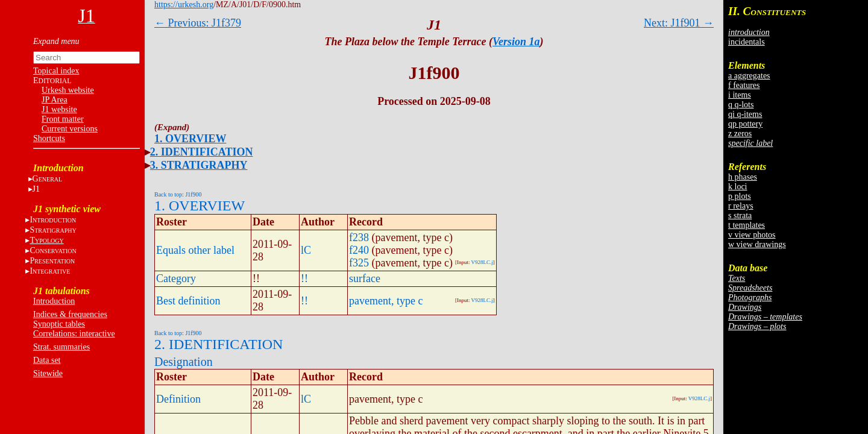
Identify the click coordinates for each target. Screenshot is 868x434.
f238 (359, 237)
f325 (359, 263)
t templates (747, 225)
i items (740, 95)
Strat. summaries (61, 347)
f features (744, 85)
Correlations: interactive (74, 334)
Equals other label (195, 250)
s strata (740, 215)
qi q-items (745, 114)
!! (304, 278)
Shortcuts (49, 138)
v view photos (752, 235)
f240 (359, 250)
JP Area (55, 100)
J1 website (59, 109)
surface (365, 278)
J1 (36, 189)
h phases (743, 177)
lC (306, 250)
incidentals (747, 42)
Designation (184, 362)
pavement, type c (386, 301)
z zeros (740, 134)
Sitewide (48, 373)
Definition (178, 399)
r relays (741, 206)
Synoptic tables (59, 324)
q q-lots (741, 105)
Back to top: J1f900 (178, 194)
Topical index (56, 71)
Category (176, 278)
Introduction (54, 301)
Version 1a (516, 42)
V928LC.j (482, 262)
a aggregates (749, 76)
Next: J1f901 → (679, 23)
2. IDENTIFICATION (202, 152)
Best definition (188, 301)
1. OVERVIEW (190, 139)
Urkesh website (68, 90)
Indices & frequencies (70, 314)
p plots (740, 196)
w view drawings (757, 244)
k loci (738, 187)
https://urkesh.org (184, 5)
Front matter (63, 119)
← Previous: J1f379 (198, 23)
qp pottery (745, 124)
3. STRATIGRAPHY (199, 165)
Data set (47, 360)
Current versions (70, 129)
